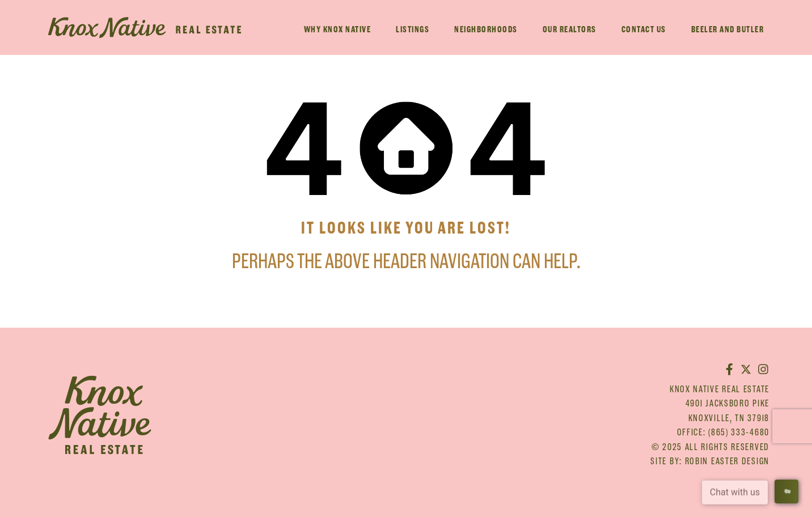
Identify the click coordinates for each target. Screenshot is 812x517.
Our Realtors (570, 29)
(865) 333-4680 (739, 432)
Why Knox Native (338, 29)
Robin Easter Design (727, 461)
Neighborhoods (486, 29)
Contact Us (644, 29)
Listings (413, 29)
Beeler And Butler (728, 29)
